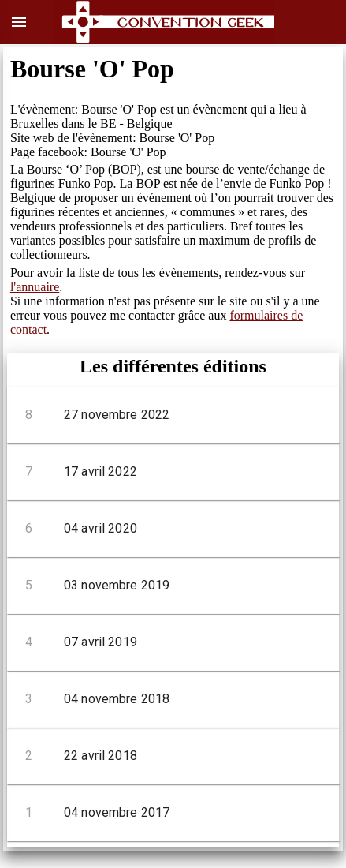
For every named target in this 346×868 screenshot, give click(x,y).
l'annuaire (35, 287)
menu (19, 22)
